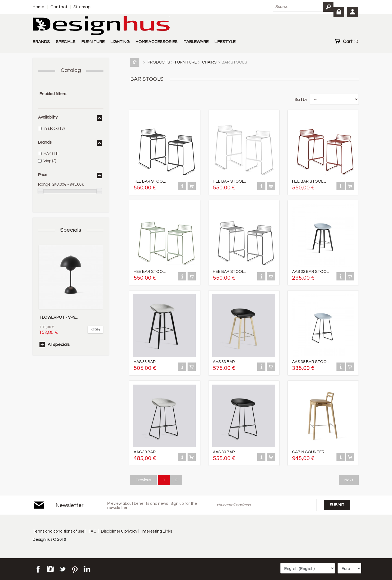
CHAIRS (209, 62)
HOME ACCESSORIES (157, 42)
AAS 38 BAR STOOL (310, 362)
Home (39, 7)
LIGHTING (120, 42)
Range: (45, 184)
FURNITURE (93, 42)
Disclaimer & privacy (119, 531)
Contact (59, 7)
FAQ (93, 531)
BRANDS (41, 42)
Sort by (301, 100)
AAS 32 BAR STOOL (310, 272)
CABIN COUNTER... (310, 452)
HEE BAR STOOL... (151, 181)
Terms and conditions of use (59, 531)
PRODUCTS (159, 62)
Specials (71, 230)
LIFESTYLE (225, 42)
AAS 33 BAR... (146, 362)
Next (349, 480)
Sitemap (82, 7)
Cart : (350, 41)
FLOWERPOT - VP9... (59, 317)
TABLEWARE (196, 42)
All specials (59, 345)
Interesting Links (157, 531)
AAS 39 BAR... (146, 452)
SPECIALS (66, 42)
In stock (54, 129)
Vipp (50, 161)
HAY (51, 154)
